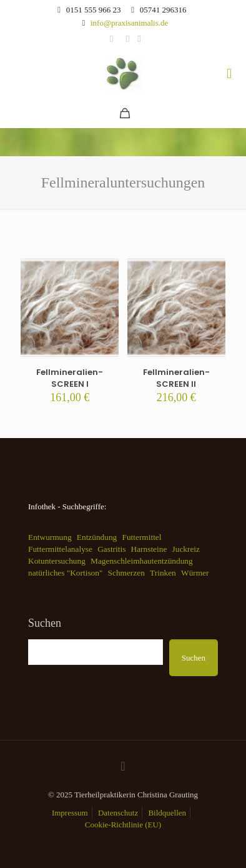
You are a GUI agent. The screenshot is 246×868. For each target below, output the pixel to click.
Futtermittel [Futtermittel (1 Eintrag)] (142, 537)
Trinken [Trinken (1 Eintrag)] (163, 573)
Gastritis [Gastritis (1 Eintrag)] (111, 549)
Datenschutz (118, 813)
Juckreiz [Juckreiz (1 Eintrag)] (186, 549)
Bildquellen (167, 813)
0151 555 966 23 (94, 10)
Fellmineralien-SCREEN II (176, 378)
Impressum (70, 813)
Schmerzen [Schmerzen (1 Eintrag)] (126, 573)
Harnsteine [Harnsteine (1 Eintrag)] (149, 549)
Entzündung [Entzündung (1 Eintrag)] (97, 537)
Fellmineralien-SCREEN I (70, 378)
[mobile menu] (229, 74)
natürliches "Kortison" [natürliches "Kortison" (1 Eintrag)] (65, 573)
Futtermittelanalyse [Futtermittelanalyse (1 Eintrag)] (60, 549)
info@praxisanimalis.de (129, 23)
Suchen (45, 623)
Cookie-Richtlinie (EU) (123, 825)
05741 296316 (163, 10)
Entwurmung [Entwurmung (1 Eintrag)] (50, 537)
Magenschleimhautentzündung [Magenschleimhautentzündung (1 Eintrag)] (142, 561)
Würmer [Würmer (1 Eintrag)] (195, 573)
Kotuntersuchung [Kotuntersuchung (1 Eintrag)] (57, 561)
